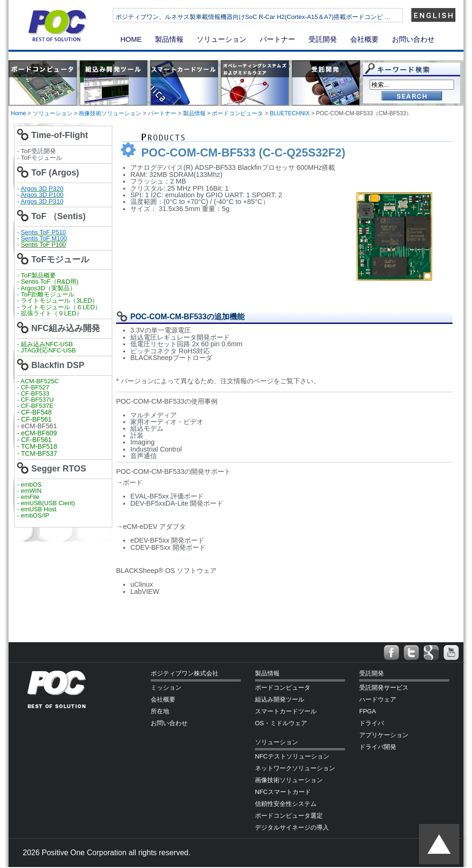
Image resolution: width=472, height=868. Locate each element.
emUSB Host (38, 509)
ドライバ (372, 723)
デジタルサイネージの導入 (292, 827)
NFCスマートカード (283, 792)
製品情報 (169, 39)
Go (412, 97)
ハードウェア (378, 699)
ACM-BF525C (40, 381)
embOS (31, 485)
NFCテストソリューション (292, 756)
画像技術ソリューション (110, 113)
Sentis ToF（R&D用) (50, 282)
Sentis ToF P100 (43, 245)
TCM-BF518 (39, 446)
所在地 (160, 711)
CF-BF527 (35, 387)
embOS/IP (35, 515)
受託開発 (323, 39)
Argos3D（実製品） (48, 288)
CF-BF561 (37, 419)
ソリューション (222, 39)
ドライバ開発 (378, 747)
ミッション (166, 688)
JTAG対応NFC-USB (48, 350)
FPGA (368, 711)
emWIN (31, 491)
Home (18, 113)
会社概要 (364, 39)
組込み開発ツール (280, 699)
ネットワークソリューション (295, 768)
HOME (131, 39)
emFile (30, 497)
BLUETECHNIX (290, 113)
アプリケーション (384, 735)
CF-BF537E (37, 406)
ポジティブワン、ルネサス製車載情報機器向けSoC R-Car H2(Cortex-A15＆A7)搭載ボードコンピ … (282, 17)
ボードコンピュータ (237, 113)
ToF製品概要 (38, 275)
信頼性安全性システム (286, 804)
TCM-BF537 (39, 453)
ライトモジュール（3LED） (59, 300)
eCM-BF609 (39, 433)
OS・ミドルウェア (281, 723)
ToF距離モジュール (48, 294)
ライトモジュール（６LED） (61, 307)
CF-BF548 (37, 412)
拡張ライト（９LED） (52, 313)
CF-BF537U (37, 400)
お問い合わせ (413, 39)
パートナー (277, 39)
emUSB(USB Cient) (48, 503)
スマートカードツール (286, 711)
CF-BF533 (35, 393)
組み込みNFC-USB (47, 344)
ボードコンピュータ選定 (289, 816)
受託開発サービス (384, 688)
